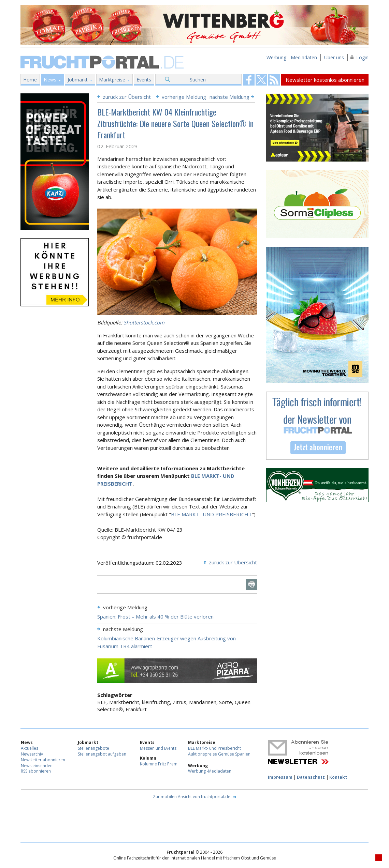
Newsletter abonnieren (43, 760)
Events (144, 80)
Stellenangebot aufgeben (102, 754)
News (50, 80)
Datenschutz (311, 777)
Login (362, 57)
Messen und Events (158, 748)
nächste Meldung (229, 97)
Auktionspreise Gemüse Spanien (219, 754)
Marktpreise (112, 80)
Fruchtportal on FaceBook (249, 80)
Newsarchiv (32, 754)
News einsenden (37, 766)
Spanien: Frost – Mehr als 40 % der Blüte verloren (155, 616)
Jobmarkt (78, 80)
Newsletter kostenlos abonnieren (325, 80)
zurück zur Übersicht (127, 97)
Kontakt (338, 777)
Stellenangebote (93, 748)
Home (30, 80)
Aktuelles (30, 748)
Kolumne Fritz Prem (159, 764)
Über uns (334, 57)
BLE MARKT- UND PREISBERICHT (211, 514)
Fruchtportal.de (103, 62)
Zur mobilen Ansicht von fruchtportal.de (192, 797)
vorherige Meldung (184, 97)
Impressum (280, 777)
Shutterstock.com (144, 322)
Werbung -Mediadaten (210, 771)
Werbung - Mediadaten (292, 57)
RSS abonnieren (36, 771)
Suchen (198, 80)
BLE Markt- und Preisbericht (214, 748)
